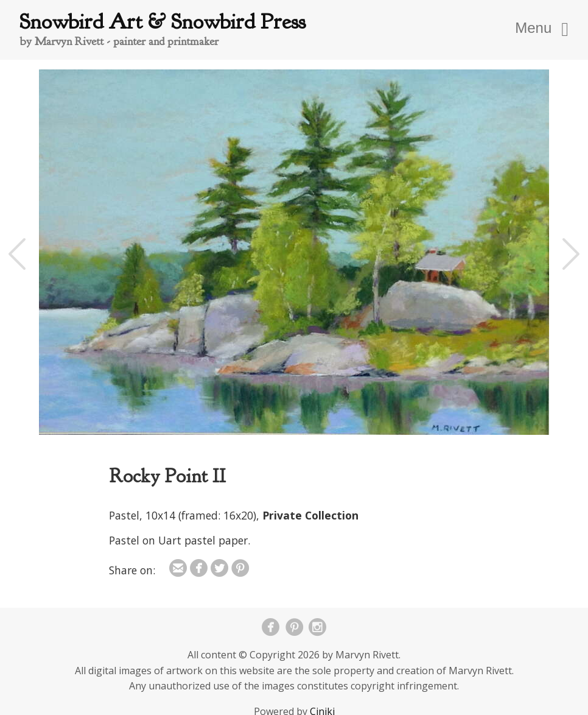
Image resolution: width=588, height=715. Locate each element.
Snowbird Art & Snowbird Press (163, 22)
